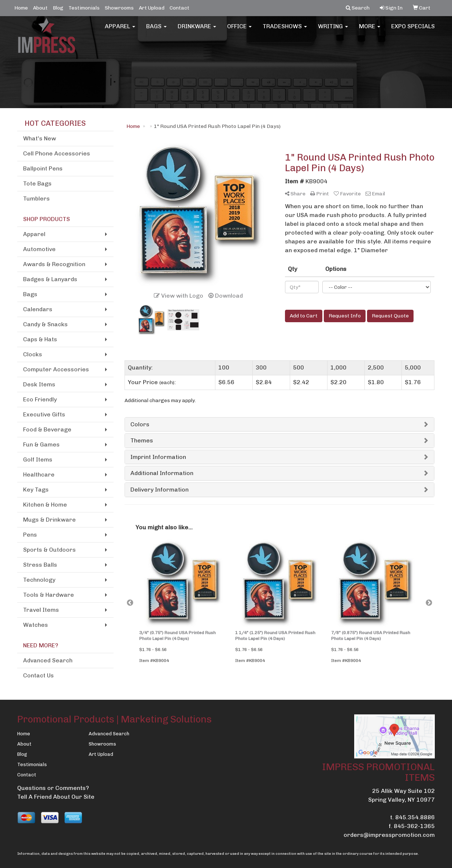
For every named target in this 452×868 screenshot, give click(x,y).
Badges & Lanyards (50, 279)
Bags (156, 29)
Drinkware (197, 29)
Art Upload (152, 8)
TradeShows (285, 29)
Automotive (39, 249)
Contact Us (38, 675)
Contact (179, 8)
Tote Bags (37, 183)
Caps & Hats (40, 339)
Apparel (120, 29)
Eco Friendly (40, 399)
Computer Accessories (56, 369)
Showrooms (119, 8)
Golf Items (38, 459)
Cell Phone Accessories (57, 153)
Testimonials (84, 8)
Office (239, 29)
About (40, 8)
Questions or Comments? (53, 788)
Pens (30, 535)
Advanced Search (48, 660)
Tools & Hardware (49, 595)
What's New (40, 138)
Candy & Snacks (45, 324)
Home (21, 8)
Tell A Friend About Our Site (56, 797)
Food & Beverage (47, 429)
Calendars (38, 309)
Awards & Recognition (54, 264)
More (370, 29)
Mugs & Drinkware (49, 520)
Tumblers (36, 198)
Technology (39, 580)
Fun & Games (41, 444)
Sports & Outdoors (49, 550)
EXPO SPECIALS (413, 29)
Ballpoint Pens (43, 168)
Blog (58, 8)
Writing (333, 29)
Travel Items (41, 610)
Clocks (33, 354)
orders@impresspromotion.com (389, 835)
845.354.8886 (415, 817)
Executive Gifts (44, 414)
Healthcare (39, 475)
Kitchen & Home (45, 505)
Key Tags (36, 490)
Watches (36, 625)
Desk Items (39, 384)
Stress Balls (40, 565)
